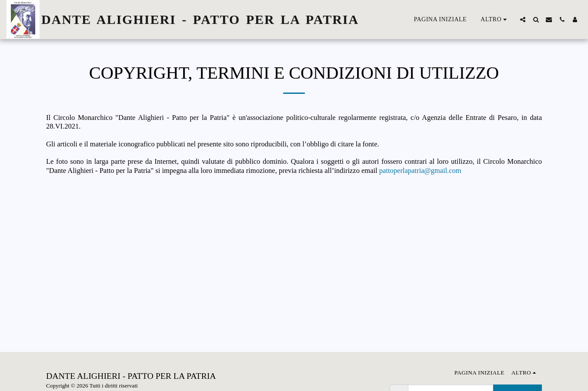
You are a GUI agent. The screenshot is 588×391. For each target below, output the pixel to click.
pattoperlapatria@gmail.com (420, 171)
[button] (523, 20)
